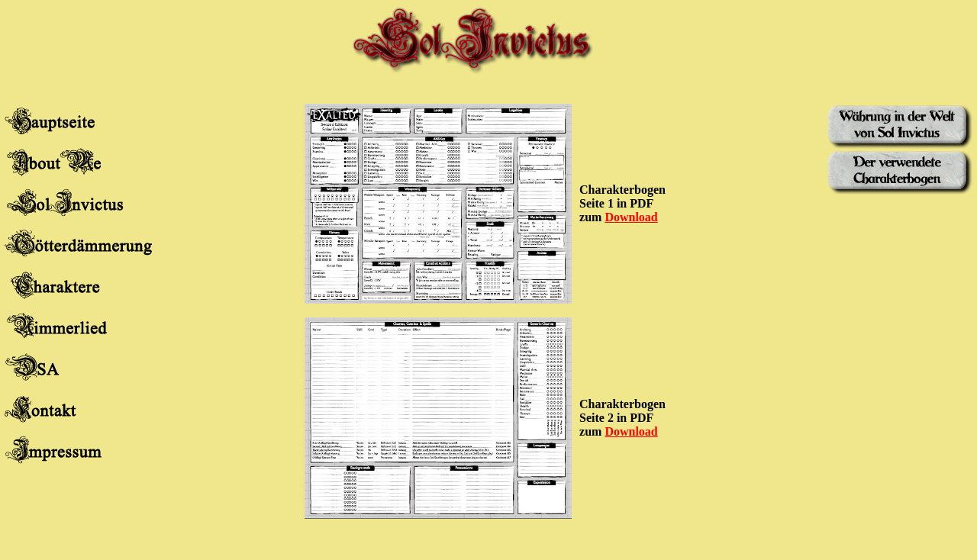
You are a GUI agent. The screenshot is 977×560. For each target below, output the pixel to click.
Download (631, 217)
